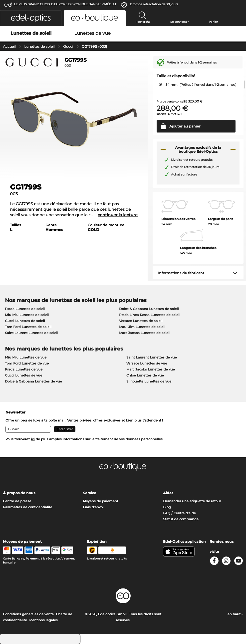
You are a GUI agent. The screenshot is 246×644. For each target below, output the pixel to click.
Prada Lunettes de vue (24, 369)
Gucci (68, 46)
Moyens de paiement (101, 501)
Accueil (9, 46)
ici (33, 439)
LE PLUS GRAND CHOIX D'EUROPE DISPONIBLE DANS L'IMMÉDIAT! (66, 4)
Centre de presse (17, 501)
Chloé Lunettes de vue (145, 375)
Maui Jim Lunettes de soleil (142, 327)
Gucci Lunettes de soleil (25, 321)
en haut (235, 614)
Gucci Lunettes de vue (24, 375)
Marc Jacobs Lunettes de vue (151, 369)
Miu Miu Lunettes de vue (26, 357)
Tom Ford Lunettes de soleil (28, 327)
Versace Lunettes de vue (147, 363)
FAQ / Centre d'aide (179, 513)
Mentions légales (43, 620)
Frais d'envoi (93, 507)
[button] (31, 18)
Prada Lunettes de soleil (25, 309)
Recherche (143, 22)
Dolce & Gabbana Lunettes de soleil (149, 309)
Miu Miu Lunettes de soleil (27, 315)
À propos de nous (19, 493)
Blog (167, 507)
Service (90, 493)
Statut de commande (181, 519)
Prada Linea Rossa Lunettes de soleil (150, 315)
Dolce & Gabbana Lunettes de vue (33, 381)
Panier (213, 22)
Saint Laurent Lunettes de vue (152, 357)
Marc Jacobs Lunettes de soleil (145, 333)
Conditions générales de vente (28, 614)
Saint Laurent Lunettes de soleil (32, 333)
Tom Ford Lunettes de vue (27, 363)
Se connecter (180, 22)
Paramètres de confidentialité (28, 507)
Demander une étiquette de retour (192, 501)
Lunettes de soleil (39, 46)
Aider (168, 493)
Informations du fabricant (181, 273)
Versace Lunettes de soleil (141, 321)
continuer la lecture (118, 215)
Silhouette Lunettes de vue (149, 381)
